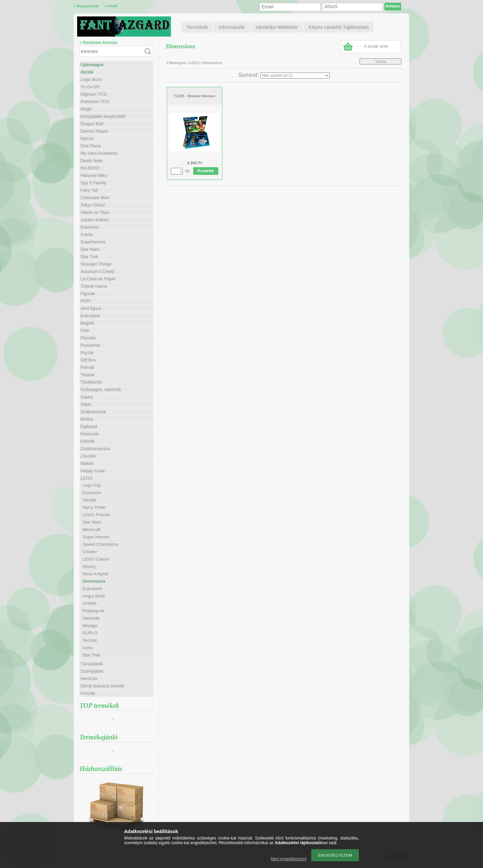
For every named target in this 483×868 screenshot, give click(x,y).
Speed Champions (100, 544)
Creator (90, 552)
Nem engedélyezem (289, 859)
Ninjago (90, 625)
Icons (88, 648)
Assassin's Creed (97, 271)
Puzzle (87, 353)
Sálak (86, 404)
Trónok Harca (94, 286)
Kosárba (206, 171)
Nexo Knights (95, 574)
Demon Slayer (94, 131)
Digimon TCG (94, 94)
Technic (90, 640)
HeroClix (89, 679)
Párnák (87, 367)
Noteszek (90, 434)
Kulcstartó (90, 316)
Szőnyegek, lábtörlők (101, 390)
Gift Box (88, 360)
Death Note (92, 161)
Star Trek (89, 257)
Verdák (89, 500)
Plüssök (88, 338)
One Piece (91, 146)
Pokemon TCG (95, 102)
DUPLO (90, 633)
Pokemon (90, 227)
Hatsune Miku (94, 175)
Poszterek (90, 345)
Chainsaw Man (95, 198)
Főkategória (176, 63)
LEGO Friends (96, 515)
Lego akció (91, 79)
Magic (86, 109)
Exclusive (92, 493)
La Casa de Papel (98, 279)
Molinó (87, 419)
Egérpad (89, 426)
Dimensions (94, 581)
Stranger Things (96, 264)
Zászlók (88, 456)
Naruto (87, 138)
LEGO (195, 63)
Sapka (87, 397)
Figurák (88, 294)
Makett (87, 463)
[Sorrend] (295, 76)
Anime (87, 234)
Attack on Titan (95, 212)
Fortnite (88, 693)
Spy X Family (93, 183)
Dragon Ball (92, 124)
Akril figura (91, 308)
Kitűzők (88, 441)
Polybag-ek (93, 611)
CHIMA (90, 603)
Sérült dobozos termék (102, 686)
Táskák (88, 375)
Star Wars (90, 249)
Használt (91, 618)
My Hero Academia (99, 153)
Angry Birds (94, 596)
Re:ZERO (90, 168)
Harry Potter (94, 507)
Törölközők (91, 382)
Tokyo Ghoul (93, 205)
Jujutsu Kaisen (95, 220)
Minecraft (91, 529)
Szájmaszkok (93, 412)
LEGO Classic (96, 559)
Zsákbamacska (95, 449)
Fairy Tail (89, 190)
